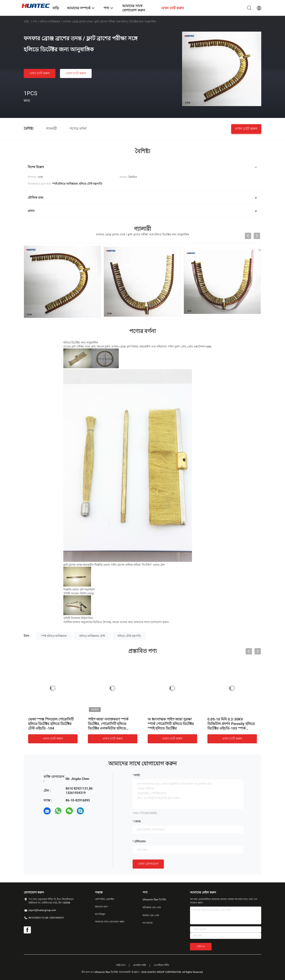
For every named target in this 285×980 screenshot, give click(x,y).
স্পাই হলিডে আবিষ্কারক (54, 636)
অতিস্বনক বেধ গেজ (152, 908)
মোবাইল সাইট (140, 965)
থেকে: (138, 821)
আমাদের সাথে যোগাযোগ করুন (110, 922)
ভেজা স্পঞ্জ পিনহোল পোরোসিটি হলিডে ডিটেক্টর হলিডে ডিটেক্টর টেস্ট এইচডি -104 (51, 724)
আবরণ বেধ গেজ (151, 915)
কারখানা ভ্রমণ (101, 907)
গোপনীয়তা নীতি (161, 965)
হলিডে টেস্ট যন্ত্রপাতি (129, 636)
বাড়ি (26, 22)
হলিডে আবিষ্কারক (50, 22)
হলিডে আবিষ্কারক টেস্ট (92, 636)
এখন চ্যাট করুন (40, 73)
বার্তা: (137, 775)
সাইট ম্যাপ (121, 965)
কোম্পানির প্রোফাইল (105, 899)
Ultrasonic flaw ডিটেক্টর (154, 900)
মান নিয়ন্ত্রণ (100, 914)
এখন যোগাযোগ (148, 864)
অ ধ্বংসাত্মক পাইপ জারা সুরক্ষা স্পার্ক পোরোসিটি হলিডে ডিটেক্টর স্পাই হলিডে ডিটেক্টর (171, 724)
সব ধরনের (148, 923)
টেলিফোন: (140, 842)
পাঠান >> (201, 946)
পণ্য (35, 22)
